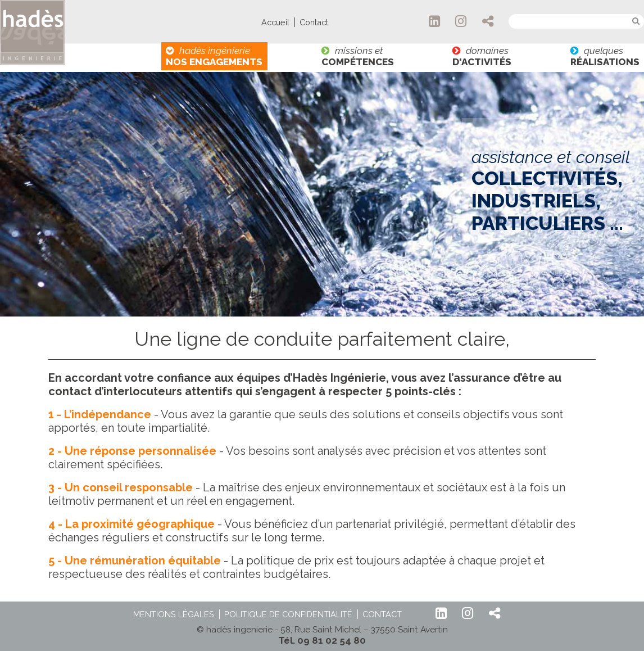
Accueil (275, 22)
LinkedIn (435, 21)
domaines (482, 56)
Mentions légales (174, 614)
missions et (358, 56)
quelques (605, 56)
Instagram (461, 21)
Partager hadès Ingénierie (488, 21)
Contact (314, 22)
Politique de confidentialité (288, 614)
